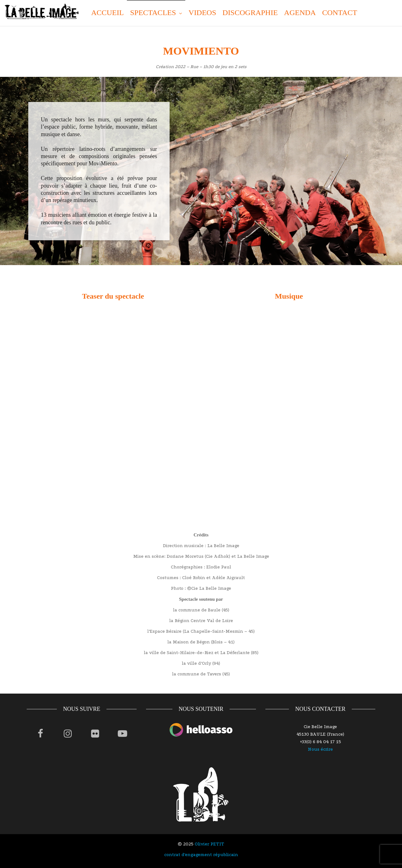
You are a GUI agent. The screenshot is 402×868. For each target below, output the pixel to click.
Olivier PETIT (209, 844)
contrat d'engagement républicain (201, 855)
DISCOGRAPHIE (250, 13)
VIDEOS (202, 13)
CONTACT (340, 13)
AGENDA (300, 13)
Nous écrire (320, 749)
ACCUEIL (107, 13)
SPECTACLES (153, 13)
